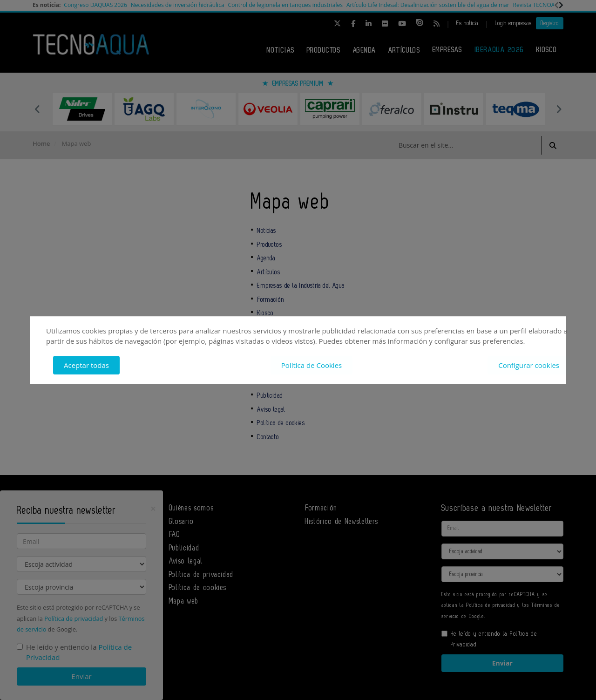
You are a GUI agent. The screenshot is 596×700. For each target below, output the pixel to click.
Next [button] (559, 109)
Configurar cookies (529, 365)
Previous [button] (37, 109)
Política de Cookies (312, 365)
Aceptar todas (86, 365)
